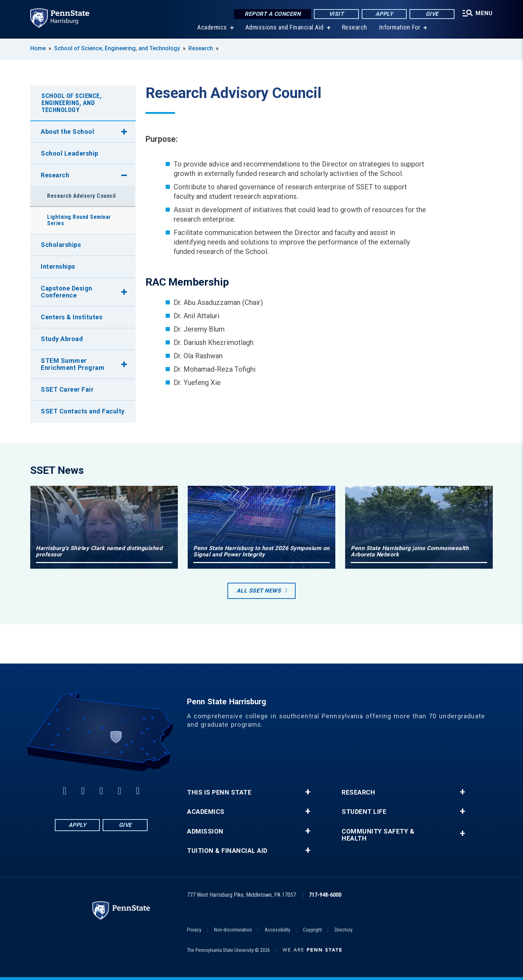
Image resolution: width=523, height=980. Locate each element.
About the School (67, 132)
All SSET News (259, 591)
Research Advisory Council (82, 196)
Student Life (364, 812)
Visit (337, 14)
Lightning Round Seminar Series (79, 220)
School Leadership (70, 153)
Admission (205, 831)
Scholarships (61, 245)
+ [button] (308, 792)
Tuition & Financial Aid (227, 851)
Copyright (312, 930)
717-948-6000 (325, 895)
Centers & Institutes (72, 317)
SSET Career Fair (67, 389)
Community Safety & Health (378, 835)
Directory (344, 930)
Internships (58, 266)
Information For (400, 28)
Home (38, 48)
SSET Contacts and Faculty (83, 411)
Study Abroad (62, 339)
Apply (384, 14)
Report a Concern (273, 14)
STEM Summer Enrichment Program (73, 364)
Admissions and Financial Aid (285, 28)
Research (355, 28)
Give (432, 14)
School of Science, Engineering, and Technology (117, 48)
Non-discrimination (233, 930)
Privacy (194, 930)
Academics (212, 28)
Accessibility (277, 930)
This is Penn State (219, 792)
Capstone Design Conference (67, 292)
